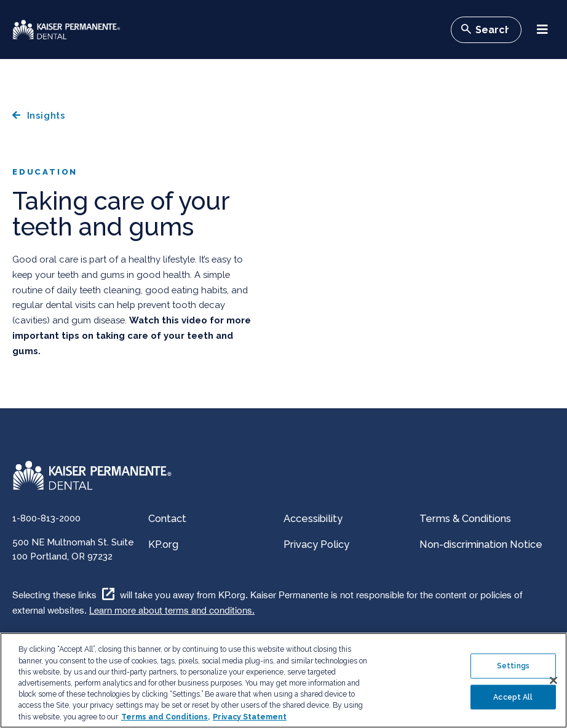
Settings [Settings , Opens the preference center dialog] (513, 666)
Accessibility (313, 519)
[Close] (553, 681)
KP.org (163, 544)
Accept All (513, 697)
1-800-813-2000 (46, 518)
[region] (283, 680)
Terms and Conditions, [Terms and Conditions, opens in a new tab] (165, 717)
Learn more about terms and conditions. (172, 610)
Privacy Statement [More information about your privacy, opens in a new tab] (250, 717)
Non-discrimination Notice (481, 544)
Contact (167, 519)
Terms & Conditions (465, 519)
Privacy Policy (316, 544)
